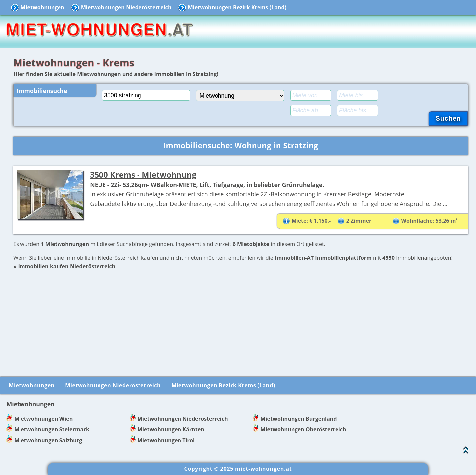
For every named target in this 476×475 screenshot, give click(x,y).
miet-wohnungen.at (263, 469)
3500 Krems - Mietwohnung (143, 175)
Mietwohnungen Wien (43, 419)
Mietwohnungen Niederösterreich (126, 7)
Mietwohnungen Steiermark (52, 429)
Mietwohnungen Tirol (166, 440)
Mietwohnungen (42, 7)
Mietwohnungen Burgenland (298, 419)
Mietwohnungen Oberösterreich (303, 429)
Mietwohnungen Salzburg (48, 440)
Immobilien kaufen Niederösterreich (67, 266)
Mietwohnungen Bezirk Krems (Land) (237, 7)
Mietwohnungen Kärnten (171, 429)
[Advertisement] (241, 317)
